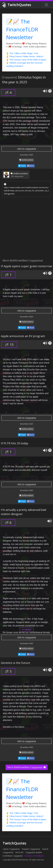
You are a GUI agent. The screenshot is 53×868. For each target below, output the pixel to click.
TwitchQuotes (17, 5)
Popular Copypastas (31, 849)
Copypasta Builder (34, 852)
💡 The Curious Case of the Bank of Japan (26, 60)
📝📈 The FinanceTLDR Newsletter (22, 29)
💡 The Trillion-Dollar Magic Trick (22, 53)
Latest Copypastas (11, 849)
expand (26, 629)
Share (31, 166)
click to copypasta (27, 149)
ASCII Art (19, 852)
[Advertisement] (26, 229)
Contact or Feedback (34, 856)
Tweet (22, 166)
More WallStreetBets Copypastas (27, 767)
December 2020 (26, 155)
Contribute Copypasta (13, 856)
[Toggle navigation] (46, 5)
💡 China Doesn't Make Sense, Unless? (25, 56)
